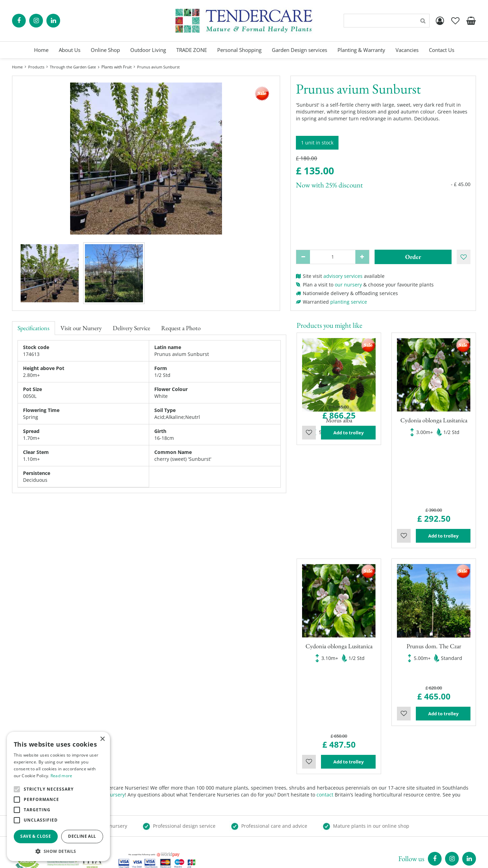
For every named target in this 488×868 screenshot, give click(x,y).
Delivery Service (131, 328)
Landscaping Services (274, 796)
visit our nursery (106, 663)
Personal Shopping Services (281, 782)
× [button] (102, 739)
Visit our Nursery (81, 328)
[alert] (58, 796)
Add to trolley (348, 470)
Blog (254, 809)
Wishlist (309, 470)
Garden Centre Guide (278, 858)
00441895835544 (387, 820)
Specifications (34, 328)
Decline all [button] (82, 836)
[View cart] (471, 21)
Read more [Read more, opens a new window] (62, 776)
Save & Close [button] (36, 836)
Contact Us (262, 816)
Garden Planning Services (279, 789)
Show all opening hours (158, 820)
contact (325, 663)
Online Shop (263, 775)
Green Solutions (229, 858)
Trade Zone (262, 802)
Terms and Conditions (275, 823)
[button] (58, 851)
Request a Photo (181, 328)
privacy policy (323, 858)
